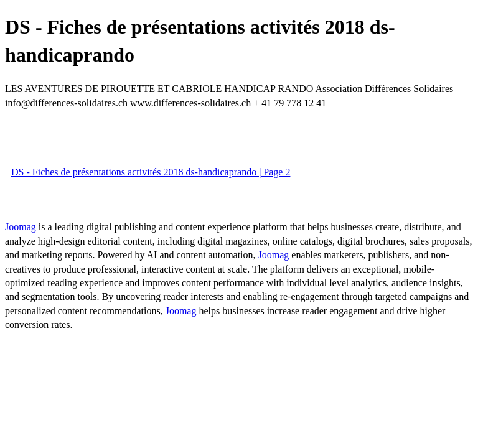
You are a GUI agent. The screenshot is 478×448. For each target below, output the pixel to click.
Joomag (22, 227)
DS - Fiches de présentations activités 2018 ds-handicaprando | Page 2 (151, 172)
